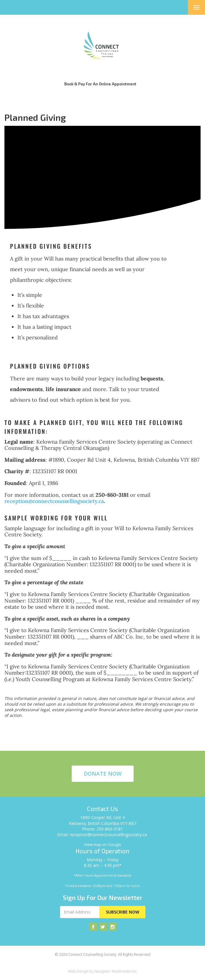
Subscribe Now (123, 912)
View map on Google (103, 844)
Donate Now (103, 774)
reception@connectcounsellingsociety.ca (54, 501)
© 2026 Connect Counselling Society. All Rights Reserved (103, 954)
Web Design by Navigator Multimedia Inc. (103, 971)
